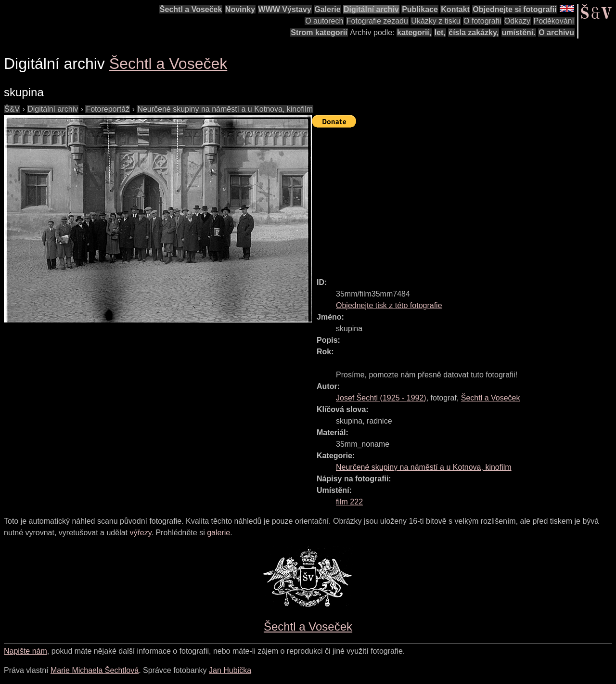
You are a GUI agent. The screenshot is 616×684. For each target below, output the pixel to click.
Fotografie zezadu (377, 21)
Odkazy (517, 21)
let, (440, 32)
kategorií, (414, 32)
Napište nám (26, 651)
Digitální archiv (371, 9)
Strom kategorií (319, 32)
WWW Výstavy (285, 9)
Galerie (327, 9)
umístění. (519, 32)
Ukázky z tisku (436, 21)
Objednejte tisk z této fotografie (389, 305)
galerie (218, 533)
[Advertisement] (464, 198)
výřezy (140, 533)
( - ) (381, 398)
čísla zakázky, (474, 32)
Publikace (420, 9)
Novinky (240, 9)
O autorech (324, 21)
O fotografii (482, 21)
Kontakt (455, 9)
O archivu (556, 32)
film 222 (349, 502)
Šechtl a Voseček (191, 9)
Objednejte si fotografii (514, 9)
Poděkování (554, 21)
